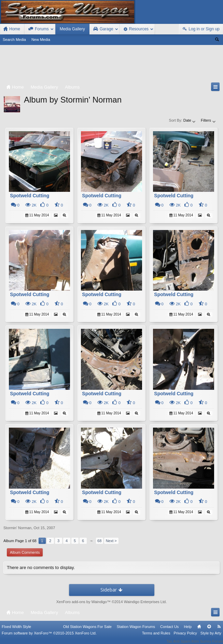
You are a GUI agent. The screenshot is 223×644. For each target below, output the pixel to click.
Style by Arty (211, 638)
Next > (111, 541)
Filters (208, 120)
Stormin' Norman (17, 528)
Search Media (14, 40)
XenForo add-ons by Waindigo (82, 602)
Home (199, 631)
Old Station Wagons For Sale (87, 631)
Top (209, 631)
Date (190, 120)
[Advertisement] (111, 65)
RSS (219, 631)
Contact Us (169, 631)
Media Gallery (72, 29)
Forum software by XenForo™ (49, 638)
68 (99, 541)
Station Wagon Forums (136, 631)
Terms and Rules (156, 638)
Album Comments (25, 552)
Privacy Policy (185, 638)
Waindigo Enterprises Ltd (145, 602)
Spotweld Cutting (30, 196)
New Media (41, 40)
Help (188, 631)
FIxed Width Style (16, 631)
